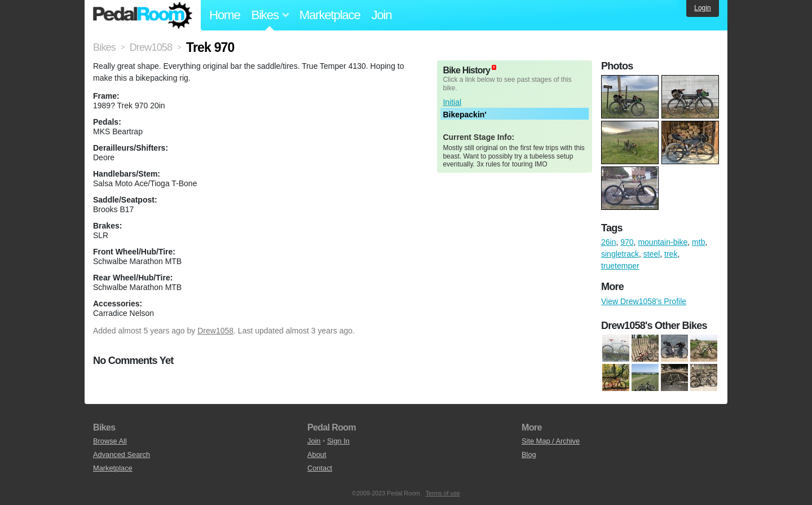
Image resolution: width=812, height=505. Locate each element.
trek (671, 254)
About (317, 454)
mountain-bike (663, 242)
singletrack (620, 254)
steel (652, 254)
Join (382, 15)
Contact (320, 468)
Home (225, 15)
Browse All (110, 441)
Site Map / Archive (551, 441)
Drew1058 (215, 331)
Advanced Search (122, 454)
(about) (494, 67)
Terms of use (443, 493)
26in (608, 242)
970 (627, 242)
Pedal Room (143, 15)
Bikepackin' (464, 115)
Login (702, 8)
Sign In (338, 441)
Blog (529, 454)
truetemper (620, 266)
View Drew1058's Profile (644, 301)
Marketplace (330, 15)
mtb (698, 242)
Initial (452, 102)
